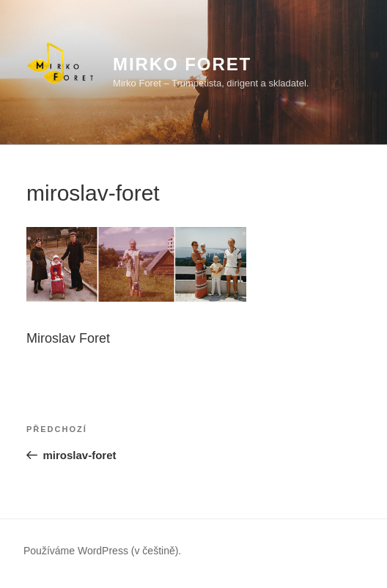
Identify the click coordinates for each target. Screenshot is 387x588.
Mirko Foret (182, 64)
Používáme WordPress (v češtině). (102, 551)
